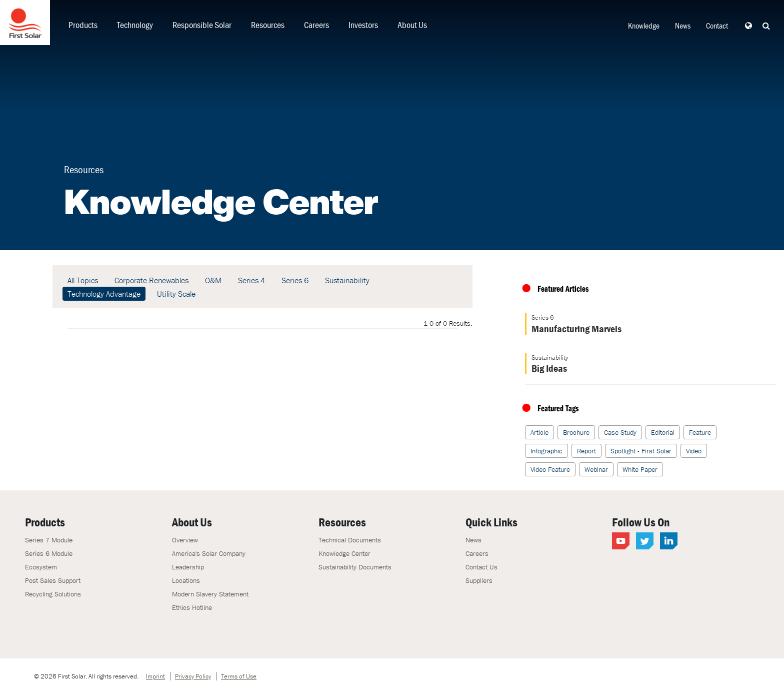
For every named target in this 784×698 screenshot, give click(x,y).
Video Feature (550, 469)
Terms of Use (239, 676)
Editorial (663, 432)
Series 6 (295, 280)
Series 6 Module (49, 553)
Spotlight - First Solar (641, 451)
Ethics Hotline (192, 607)
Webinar (596, 469)
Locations (186, 580)
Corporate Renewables (151, 280)
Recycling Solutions (53, 594)
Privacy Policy (193, 676)
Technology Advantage (104, 294)
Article (539, 432)
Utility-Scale (176, 294)
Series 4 (251, 280)
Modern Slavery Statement (210, 594)
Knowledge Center (344, 553)
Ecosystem (41, 567)
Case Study (620, 432)
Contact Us (481, 567)
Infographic (546, 451)
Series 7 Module (49, 540)
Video (694, 451)
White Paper (640, 469)
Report (586, 451)
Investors (363, 25)
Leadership (188, 567)
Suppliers (479, 580)
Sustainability (347, 280)
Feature (700, 432)
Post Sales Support (53, 580)
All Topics (83, 280)
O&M (213, 280)
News (683, 26)
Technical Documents (350, 540)
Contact (717, 26)
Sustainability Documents (355, 567)
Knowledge (644, 26)
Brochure (576, 432)
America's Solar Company (209, 553)
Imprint (155, 676)
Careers (316, 25)
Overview (185, 540)
